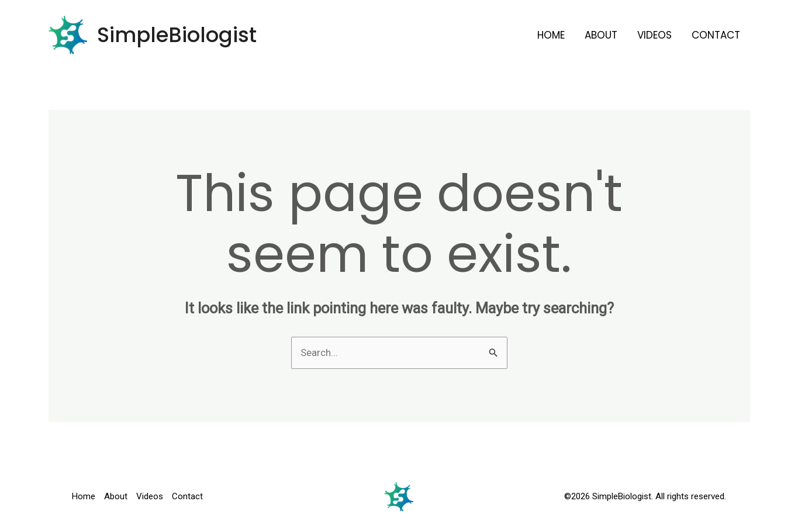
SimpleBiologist (177, 35)
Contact (716, 35)
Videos (654, 35)
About (601, 35)
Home (551, 35)
